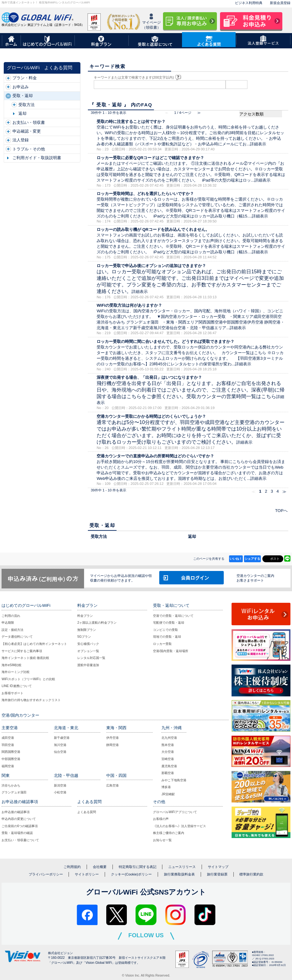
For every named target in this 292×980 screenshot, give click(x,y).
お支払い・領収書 (29, 122)
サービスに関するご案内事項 (22, 651)
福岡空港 (8, 766)
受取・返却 (23, 96)
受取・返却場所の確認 (17, 833)
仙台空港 (60, 752)
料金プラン (85, 616)
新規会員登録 (280, 3)
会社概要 (100, 867)
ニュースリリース (182, 867)
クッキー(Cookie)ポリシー (131, 874)
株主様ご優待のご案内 (169, 833)
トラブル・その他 (29, 149)
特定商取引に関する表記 (138, 867)
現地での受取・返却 (167, 637)
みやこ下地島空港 (174, 780)
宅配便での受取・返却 (169, 623)
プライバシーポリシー (46, 874)
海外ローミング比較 (16, 672)
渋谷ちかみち (11, 785)
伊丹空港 (112, 738)
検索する (237, 84)
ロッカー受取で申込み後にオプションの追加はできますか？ (151, 266)
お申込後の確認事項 (16, 812)
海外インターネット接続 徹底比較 (25, 658)
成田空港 (8, 738)
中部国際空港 (11, 759)
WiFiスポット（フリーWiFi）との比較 (28, 679)
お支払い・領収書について (20, 840)
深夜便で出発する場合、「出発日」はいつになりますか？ (149, 377)
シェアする (252, 559)
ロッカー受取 (162, 644)
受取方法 (26, 105)
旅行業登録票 (217, 874)
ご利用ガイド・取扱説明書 (37, 158)
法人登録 (21, 140)
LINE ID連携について (17, 686)
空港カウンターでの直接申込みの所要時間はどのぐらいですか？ (155, 456)
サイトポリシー (87, 874)
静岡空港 (112, 745)
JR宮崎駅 (168, 794)
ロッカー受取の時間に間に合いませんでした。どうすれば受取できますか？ (165, 341)
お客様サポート (12, 693)
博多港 (166, 787)
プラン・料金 (25, 78)
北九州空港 (169, 738)
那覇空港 (168, 773)
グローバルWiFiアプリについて (175, 812)
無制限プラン (87, 630)
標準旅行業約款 (251, 874)
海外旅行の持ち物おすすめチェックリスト (31, 700)
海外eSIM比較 (12, 665)
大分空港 (168, 752)
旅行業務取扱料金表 (179, 874)
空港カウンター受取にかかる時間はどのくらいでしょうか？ (151, 416)
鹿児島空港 (169, 766)
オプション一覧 (88, 651)
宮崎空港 (168, 759)
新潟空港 (60, 785)
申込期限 (8, 623)
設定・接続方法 (12, 630)
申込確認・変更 (27, 131)
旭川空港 (60, 745)
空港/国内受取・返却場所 (171, 651)
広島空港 (112, 785)
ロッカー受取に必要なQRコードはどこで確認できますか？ (150, 158)
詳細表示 (258, 144)
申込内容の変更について (19, 819)
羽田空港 (8, 745)
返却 (22, 113)
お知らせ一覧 (162, 840)
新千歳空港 (62, 738)
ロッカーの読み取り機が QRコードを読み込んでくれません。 (153, 229)
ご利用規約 (72, 867)
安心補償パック (88, 644)
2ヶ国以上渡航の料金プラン (97, 623)
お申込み (21, 87)
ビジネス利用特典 (249, 3)
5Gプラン (84, 637)
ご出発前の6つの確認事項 (20, 826)
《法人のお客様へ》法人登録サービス (180, 826)
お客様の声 (161, 819)
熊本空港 (168, 745)
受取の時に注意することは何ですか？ (131, 122)
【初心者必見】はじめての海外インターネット (34, 644)
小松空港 (60, 792)
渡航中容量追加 (88, 665)
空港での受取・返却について (173, 616)
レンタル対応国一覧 (91, 658)
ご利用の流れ (11, 616)
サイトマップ (218, 867)
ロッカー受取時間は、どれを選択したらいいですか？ (145, 194)
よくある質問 (87, 812)
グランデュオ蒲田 (14, 792)
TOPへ (281, 511)
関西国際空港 (11, 752)
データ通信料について (17, 637)
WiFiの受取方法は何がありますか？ (129, 305)
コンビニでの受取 (165, 630)
